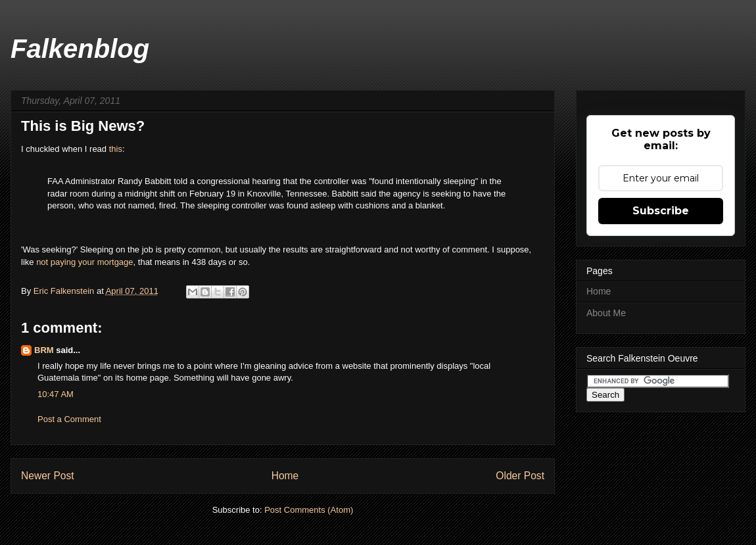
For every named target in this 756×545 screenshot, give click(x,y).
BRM (44, 350)
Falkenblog (80, 49)
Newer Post (48, 476)
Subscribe (661, 211)
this (116, 149)
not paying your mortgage (84, 262)
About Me (606, 313)
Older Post (520, 476)
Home (285, 476)
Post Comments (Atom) (309, 510)
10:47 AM (56, 394)
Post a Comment (69, 419)
